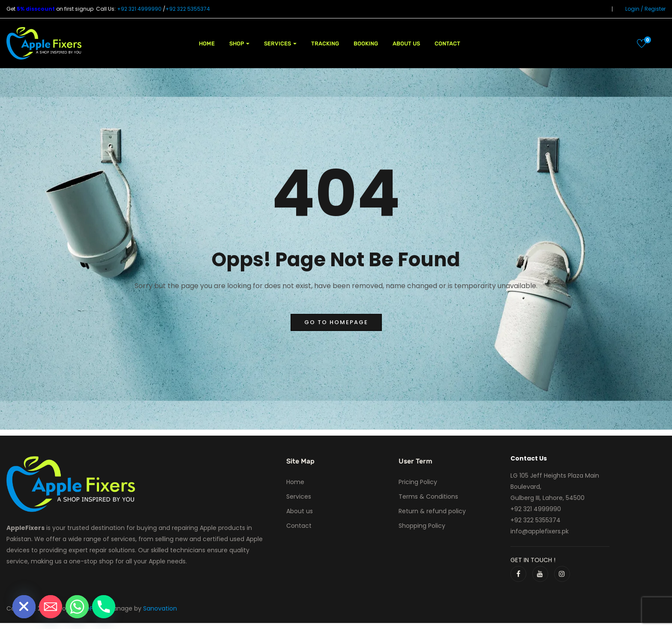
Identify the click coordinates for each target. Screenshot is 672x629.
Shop (239, 44)
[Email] (51, 607)
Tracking (325, 44)
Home (207, 44)
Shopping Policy (422, 526)
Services (280, 44)
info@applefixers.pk (540, 531)
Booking (366, 44)
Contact (447, 44)
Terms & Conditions (428, 497)
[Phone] (104, 607)
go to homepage (336, 322)
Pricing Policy (418, 482)
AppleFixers (91, 608)
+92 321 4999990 (139, 9)
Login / (634, 9)
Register (655, 9)
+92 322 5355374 (188, 9)
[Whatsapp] (77, 607)
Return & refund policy (432, 511)
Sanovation (160, 608)
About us (406, 44)
